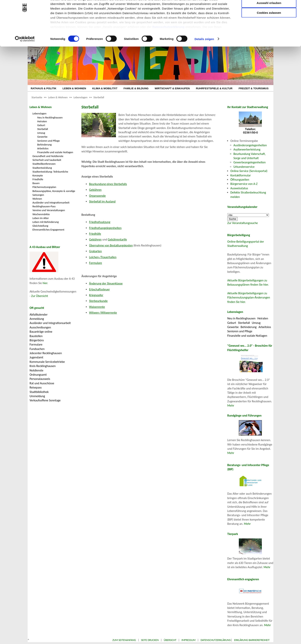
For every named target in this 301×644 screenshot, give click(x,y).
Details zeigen (204, 58)
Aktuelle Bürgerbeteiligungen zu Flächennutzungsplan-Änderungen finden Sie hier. (249, 298)
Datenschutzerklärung (169, 46)
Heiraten (42, 121)
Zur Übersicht (40, 296)
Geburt (41, 125)
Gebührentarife (117, 239)
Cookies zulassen (269, 32)
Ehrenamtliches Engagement (48, 230)
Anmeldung (37, 319)
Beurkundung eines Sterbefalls (108, 184)
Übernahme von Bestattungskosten (111, 245)
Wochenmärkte (41, 214)
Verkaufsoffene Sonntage (45, 400)
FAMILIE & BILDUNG (136, 88)
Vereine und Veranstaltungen (49, 210)
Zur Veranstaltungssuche (243, 223)
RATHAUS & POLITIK (44, 88)
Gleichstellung (40, 226)
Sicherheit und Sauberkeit (47, 160)
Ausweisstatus (239, 188)
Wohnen (37, 199)
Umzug (41, 133)
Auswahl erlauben (269, 22)
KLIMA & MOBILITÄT (105, 88)
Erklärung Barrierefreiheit (252, 640)
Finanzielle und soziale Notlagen (55, 152)
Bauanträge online (41, 332)
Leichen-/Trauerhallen (103, 257)
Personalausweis (40, 379)
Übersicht (170, 640)
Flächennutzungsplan (44, 187)
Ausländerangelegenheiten (250, 145)
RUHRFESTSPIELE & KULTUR (214, 88)
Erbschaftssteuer (99, 289)
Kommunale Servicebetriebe (47, 362)
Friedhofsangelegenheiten (105, 228)
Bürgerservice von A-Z (244, 184)
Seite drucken (150, 640)
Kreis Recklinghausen (43, 366)
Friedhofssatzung (100, 222)
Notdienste (36, 370)
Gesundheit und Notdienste (48, 156)
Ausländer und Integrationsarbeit (51, 203)
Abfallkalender (39, 315)
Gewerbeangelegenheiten (250, 162)
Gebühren (95, 190)
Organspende (97, 196)
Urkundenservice (244, 167)
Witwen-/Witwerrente (103, 313)
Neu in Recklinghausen (50, 117)
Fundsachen (37, 349)
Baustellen (36, 336)
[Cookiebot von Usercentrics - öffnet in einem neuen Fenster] (25, 58)
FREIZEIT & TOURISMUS (254, 88)
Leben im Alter (41, 218)
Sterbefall (99, 97)
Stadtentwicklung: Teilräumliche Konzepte (50, 174)
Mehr (231, 405)
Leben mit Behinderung (46, 222)
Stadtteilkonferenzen (44, 164)
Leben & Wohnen (58, 97)
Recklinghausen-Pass (44, 206)
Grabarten (95, 251)
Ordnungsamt (38, 375)
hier (45, 283)
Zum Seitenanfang (124, 640)
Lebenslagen (81, 97)
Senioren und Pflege (48, 141)
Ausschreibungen (40, 327)
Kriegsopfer (96, 295)
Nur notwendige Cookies (269, 11)
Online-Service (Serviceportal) (249, 171)
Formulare (36, 344)
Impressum (188, 640)
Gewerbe (42, 137)
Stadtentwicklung (42, 168)
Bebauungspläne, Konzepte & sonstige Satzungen (54, 193)
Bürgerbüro (37, 340)
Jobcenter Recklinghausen (46, 353)
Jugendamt (36, 357)
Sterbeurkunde (98, 301)
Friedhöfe (38, 179)
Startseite (37, 97)
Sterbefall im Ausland (102, 201)
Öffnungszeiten (240, 180)
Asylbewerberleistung (247, 149)
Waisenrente (97, 307)
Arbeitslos (43, 148)
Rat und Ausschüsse (42, 383)
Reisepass (36, 387)
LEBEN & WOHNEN (74, 88)
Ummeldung (37, 396)
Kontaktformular (241, 175)
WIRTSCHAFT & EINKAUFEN (172, 88)
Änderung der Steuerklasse (106, 283)
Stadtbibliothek (39, 392)
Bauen (36, 183)
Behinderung (44, 145)
